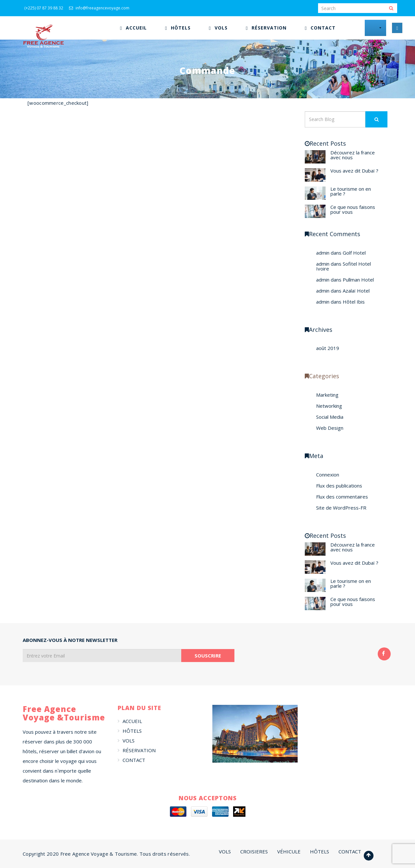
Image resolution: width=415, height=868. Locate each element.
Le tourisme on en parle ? (351, 191)
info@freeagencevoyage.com (99, 8)
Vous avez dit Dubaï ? (354, 171)
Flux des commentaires (342, 497)
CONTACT (134, 760)
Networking (329, 406)
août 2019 (328, 348)
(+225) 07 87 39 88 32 (44, 8)
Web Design (330, 428)
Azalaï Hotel (356, 291)
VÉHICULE (289, 851)
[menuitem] (133, 28)
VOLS (129, 741)
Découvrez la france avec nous (353, 155)
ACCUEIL (132, 721)
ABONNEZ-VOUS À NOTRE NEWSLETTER (70, 640)
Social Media (330, 417)
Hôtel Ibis (354, 302)
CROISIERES (254, 851)
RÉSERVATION (139, 750)
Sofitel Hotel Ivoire (344, 266)
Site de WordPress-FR (341, 508)
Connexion (328, 475)
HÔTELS (132, 731)
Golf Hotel (354, 253)
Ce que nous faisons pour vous (353, 209)
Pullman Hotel (358, 280)
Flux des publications (339, 486)
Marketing (327, 395)
